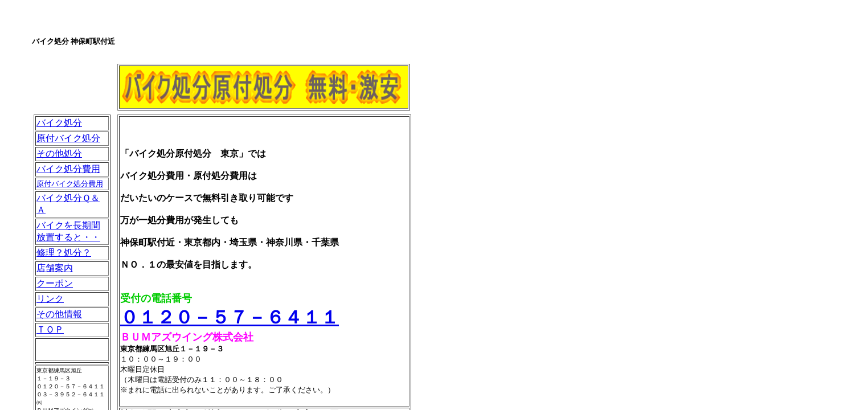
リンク (50, 299)
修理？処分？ (64, 253)
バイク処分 (59, 123)
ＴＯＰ (50, 329)
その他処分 (59, 153)
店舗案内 (55, 268)
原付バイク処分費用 (70, 184)
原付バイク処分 (68, 138)
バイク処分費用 (68, 169)
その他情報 (59, 314)
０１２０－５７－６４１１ (230, 317)
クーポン (55, 283)
